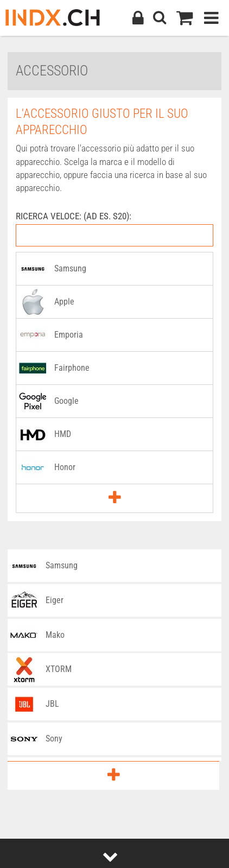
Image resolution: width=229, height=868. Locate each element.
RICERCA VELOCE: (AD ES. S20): (74, 216)
